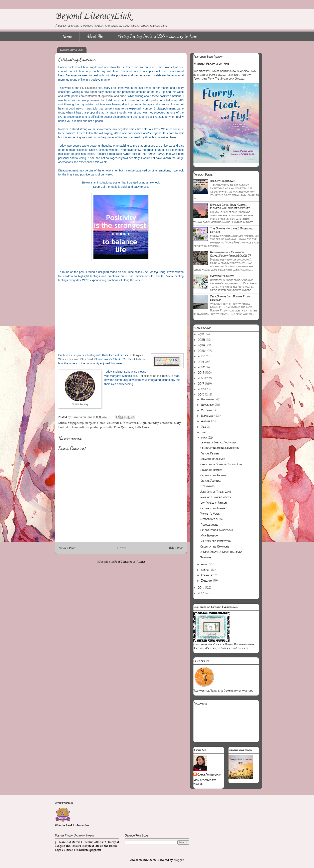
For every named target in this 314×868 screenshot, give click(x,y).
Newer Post (67, 548)
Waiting (206, 557)
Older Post (176, 548)
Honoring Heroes (211, 470)
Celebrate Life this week (122, 423)
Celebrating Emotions (215, 546)
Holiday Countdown (222, 181)
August (206, 421)
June (204, 432)
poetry (94, 427)
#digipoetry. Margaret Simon (87, 423)
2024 (202, 345)
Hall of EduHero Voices (216, 497)
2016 (202, 389)
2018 (202, 378)
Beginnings (207, 486)
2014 (201, 588)
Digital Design (210, 453)
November (208, 405)
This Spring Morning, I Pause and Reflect (232, 230)
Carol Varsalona (209, 774)
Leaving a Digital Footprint (218, 442)
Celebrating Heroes (213, 475)
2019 (201, 373)
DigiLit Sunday (149, 423)
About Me (95, 36)
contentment (92, 96)
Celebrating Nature (214, 508)
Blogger (178, 860)
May (204, 438)
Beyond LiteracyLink (93, 16)
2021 (201, 362)
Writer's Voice (210, 514)
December (208, 399)
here (173, 137)
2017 (201, 384)
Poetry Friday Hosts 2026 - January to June (157, 36)
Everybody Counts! (222, 276)
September (209, 416)
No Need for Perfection (216, 541)
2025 (202, 340)
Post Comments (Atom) (130, 562)
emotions (166, 423)
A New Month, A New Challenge (221, 552)
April (205, 564)
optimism (107, 96)
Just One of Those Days (216, 492)
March (206, 570)
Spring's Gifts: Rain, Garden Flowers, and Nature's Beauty (230, 206)
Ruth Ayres (142, 427)
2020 (202, 367)
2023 (202, 351)
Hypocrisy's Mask (212, 519)
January (207, 581)
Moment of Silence (213, 459)
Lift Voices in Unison (214, 502)
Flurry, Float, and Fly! (211, 64)
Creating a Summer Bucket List (221, 464)
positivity (106, 427)
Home (67, 36)
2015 (201, 394)
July (204, 427)
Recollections (209, 525)
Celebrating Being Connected (220, 448)
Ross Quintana (124, 427)
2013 (201, 593)
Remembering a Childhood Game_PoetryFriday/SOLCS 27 (231, 254)
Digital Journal (211, 481)
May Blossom (209, 535)
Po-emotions (80, 427)
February (208, 575)
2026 (202, 334)
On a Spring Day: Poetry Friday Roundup (231, 298)
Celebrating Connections (217, 530)
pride (123, 96)
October (207, 410)
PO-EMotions (89, 88)
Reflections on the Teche (154, 376)
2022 (202, 356)
